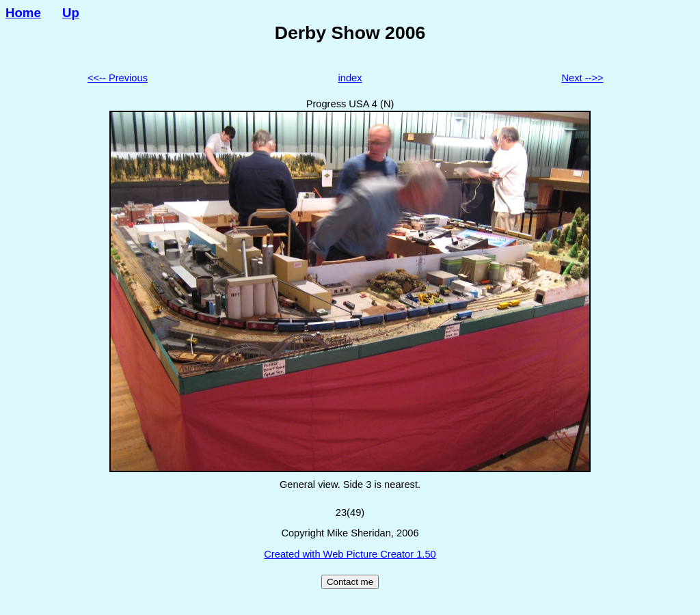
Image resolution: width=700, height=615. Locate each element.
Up (71, 13)
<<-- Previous (118, 78)
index (350, 78)
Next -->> (582, 78)
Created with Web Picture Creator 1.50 (350, 554)
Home (23, 13)
